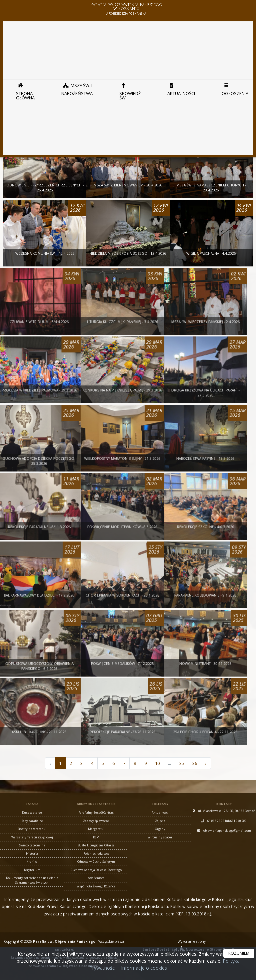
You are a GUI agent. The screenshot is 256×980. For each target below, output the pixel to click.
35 (182, 763)
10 (157, 763)
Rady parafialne (32, 941)
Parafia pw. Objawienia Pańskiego (126, 9)
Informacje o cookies (144, 968)
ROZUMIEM (239, 953)
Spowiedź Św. (130, 90)
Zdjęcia (160, 941)
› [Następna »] (206, 763)
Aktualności (181, 88)
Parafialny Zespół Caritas (96, 932)
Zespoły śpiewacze (96, 941)
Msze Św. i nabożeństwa (77, 88)
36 (195, 763)
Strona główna (25, 90)
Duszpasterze (32, 932)
